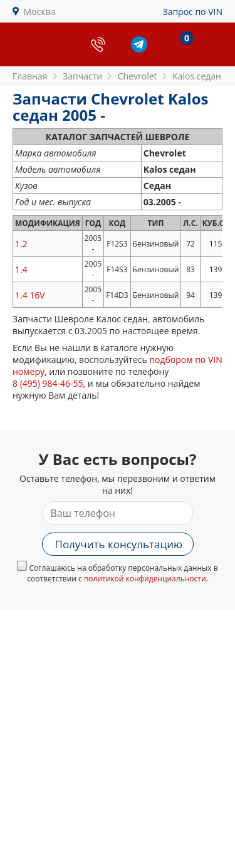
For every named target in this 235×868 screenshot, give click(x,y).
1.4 (21, 269)
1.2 (21, 244)
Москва (40, 12)
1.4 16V (30, 295)
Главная (30, 76)
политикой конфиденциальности (145, 579)
